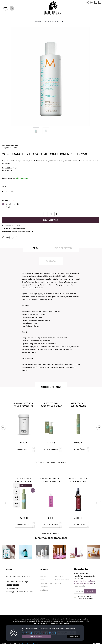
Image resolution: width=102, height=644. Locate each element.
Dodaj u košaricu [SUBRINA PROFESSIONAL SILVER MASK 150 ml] (24, 525)
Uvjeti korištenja (46, 583)
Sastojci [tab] (51, 261)
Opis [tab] (35, 248)
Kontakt (58, 583)
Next (99, 428)
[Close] (36, 637)
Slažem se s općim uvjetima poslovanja (85, 597)
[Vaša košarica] (100, 3)
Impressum (59, 576)
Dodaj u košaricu (50, 220)
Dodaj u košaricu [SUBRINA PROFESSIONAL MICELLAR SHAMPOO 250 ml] (24, 449)
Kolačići (43, 576)
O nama (43, 580)
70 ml (8, 207)
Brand (10, 145)
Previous (3, 428)
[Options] (74, 637)
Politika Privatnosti (62, 580)
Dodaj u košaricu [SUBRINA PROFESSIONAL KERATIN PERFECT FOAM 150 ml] (51, 525)
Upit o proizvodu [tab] (63, 248)
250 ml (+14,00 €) (12, 204)
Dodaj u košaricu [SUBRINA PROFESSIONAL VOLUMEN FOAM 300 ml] (51, 449)
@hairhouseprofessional (51, 538)
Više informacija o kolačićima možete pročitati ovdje (39, 633)
